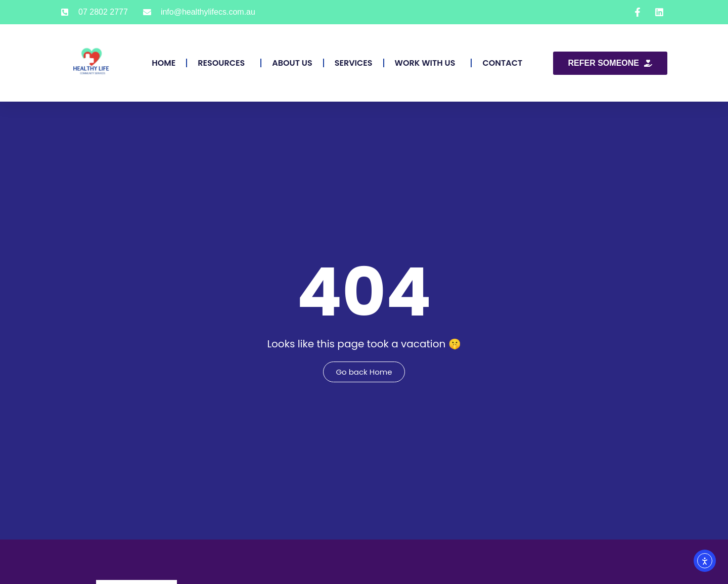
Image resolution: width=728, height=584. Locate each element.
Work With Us (428, 63)
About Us (292, 63)
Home (164, 63)
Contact (502, 63)
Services (354, 63)
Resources (224, 63)
